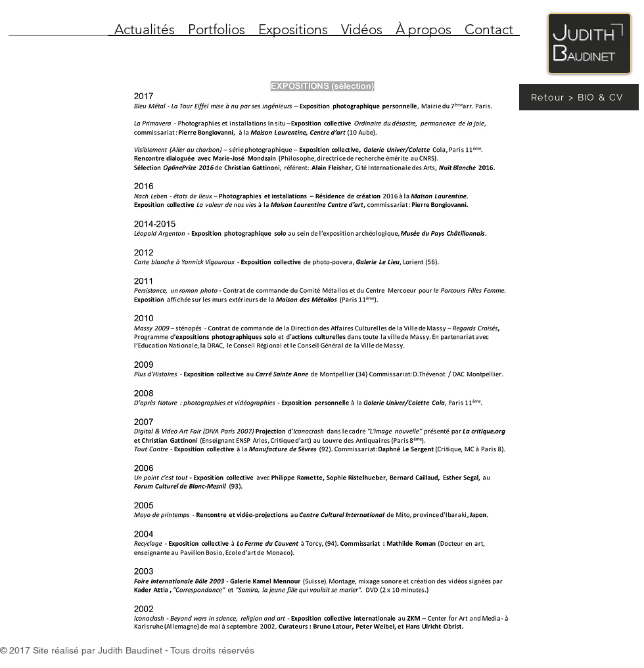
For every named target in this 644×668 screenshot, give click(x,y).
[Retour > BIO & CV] (579, 97)
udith (591, 34)
